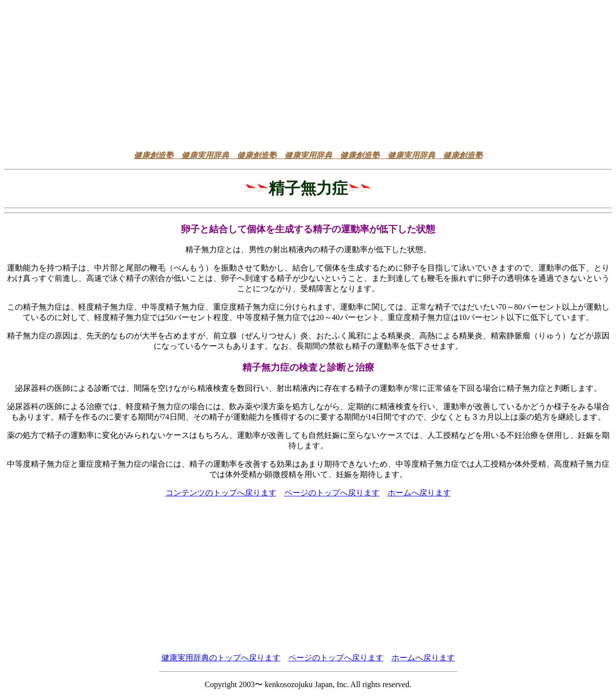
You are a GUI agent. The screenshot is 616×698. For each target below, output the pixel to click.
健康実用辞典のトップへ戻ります (221, 658)
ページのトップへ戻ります (332, 493)
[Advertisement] (308, 73)
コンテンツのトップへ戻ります (221, 493)
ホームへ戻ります (419, 493)
